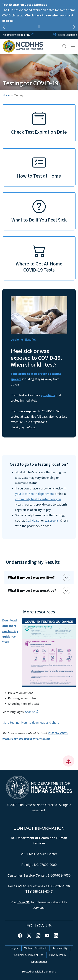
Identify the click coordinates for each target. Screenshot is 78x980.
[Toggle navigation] (73, 46)
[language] (67, 35)
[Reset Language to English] (55, 35)
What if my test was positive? (31, 578)
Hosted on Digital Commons (39, 972)
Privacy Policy (58, 955)
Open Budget (39, 962)
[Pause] (39, 27)
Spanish (32, 712)
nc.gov (15, 948)
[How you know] (33, 35)
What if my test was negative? (32, 591)
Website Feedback (36, 948)
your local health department (35, 494)
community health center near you (38, 499)
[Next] (74, 28)
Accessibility (60, 948)
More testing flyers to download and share (31, 723)
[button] (62, 46)
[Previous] (4, 28)
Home (6, 95)
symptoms (48, 395)
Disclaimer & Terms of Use (28, 955)
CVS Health (33, 521)
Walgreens (52, 521)
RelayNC (24, 902)
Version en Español (23, 340)
